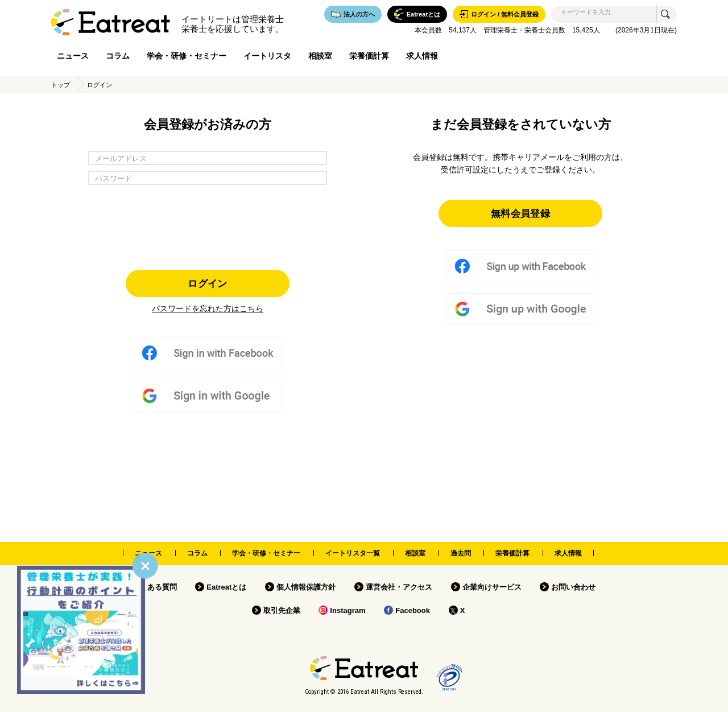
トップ (61, 85)
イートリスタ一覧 (353, 553)
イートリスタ (267, 56)
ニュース (73, 56)
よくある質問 (155, 587)
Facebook (413, 610)
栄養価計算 (369, 56)
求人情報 (422, 56)
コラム (118, 56)
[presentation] (208, 224)
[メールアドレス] (208, 158)
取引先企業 (282, 610)
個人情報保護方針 (306, 587)
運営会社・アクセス (399, 587)
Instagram (348, 610)
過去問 (461, 553)
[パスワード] (208, 178)
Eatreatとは (226, 587)
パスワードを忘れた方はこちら (208, 308)
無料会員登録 (520, 213)
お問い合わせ (573, 587)
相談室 (320, 56)
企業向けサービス (492, 587)
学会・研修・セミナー (187, 56)
